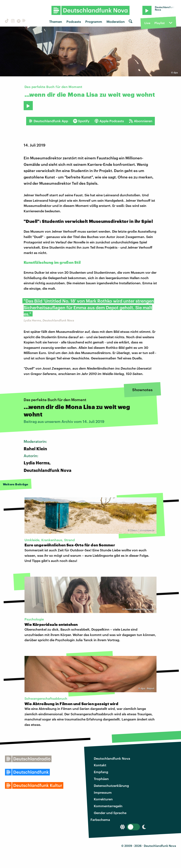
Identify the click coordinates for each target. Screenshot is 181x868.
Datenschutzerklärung (111, 786)
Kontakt (100, 765)
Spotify (81, 121)
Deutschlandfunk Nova (112, 758)
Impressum (103, 792)
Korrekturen (103, 799)
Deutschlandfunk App (48, 121)
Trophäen (101, 779)
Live (147, 23)
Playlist (160, 23)
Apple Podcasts (109, 121)
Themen (56, 21)
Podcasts (74, 21)
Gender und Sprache (110, 813)
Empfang (101, 772)
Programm (94, 21)
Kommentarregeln (108, 806)
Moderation (116, 21)
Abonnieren (141, 121)
